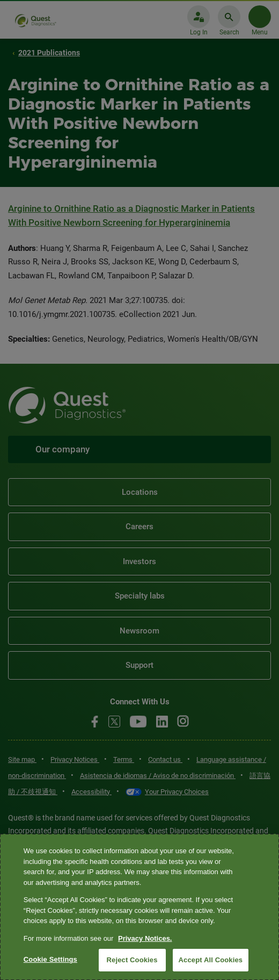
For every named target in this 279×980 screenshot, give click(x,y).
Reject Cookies (132, 960)
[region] (139, 907)
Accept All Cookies (211, 960)
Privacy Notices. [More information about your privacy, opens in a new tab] (145, 938)
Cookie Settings (50, 959)
